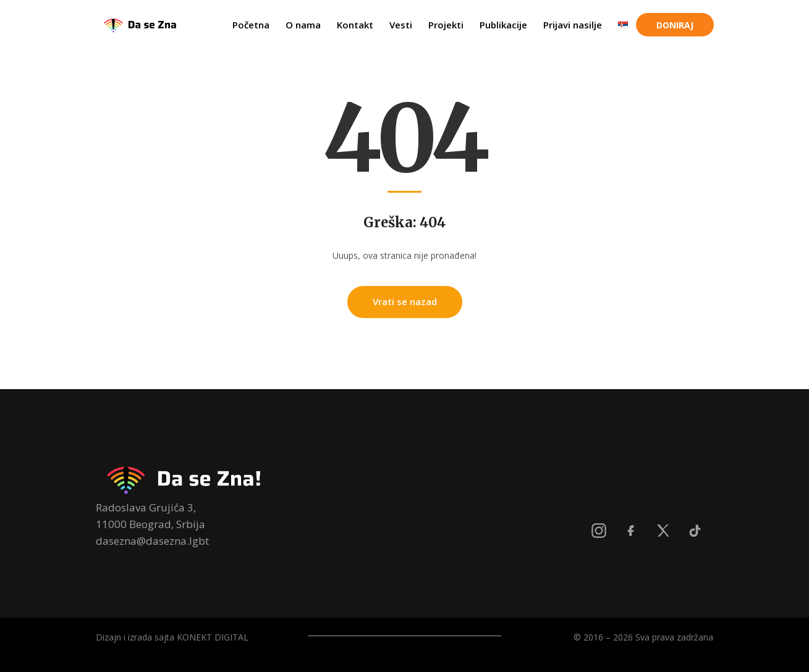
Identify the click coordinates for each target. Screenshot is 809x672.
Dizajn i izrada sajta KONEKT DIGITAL (172, 637)
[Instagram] (599, 531)
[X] (663, 531)
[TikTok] (695, 531)
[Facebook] (631, 531)
